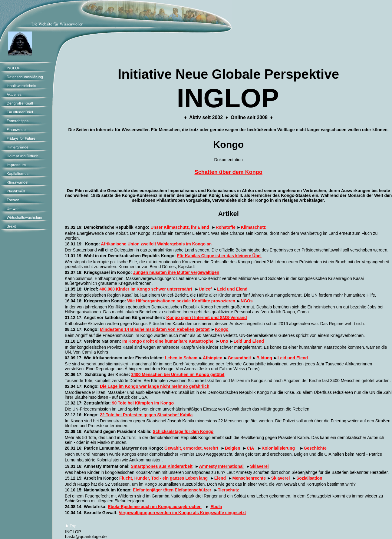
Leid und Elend (232, 289)
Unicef (205, 289)
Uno (224, 341)
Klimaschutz (253, 227)
